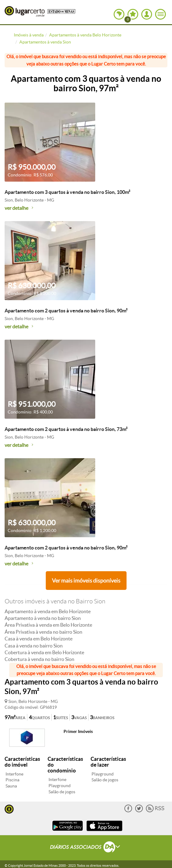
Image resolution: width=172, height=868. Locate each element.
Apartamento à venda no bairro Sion (43, 618)
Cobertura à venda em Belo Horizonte (44, 652)
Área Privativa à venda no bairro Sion (43, 632)
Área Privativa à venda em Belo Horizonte (48, 625)
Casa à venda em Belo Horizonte (39, 639)
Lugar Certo (25, 11)
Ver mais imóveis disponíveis (86, 581)
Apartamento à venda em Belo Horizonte (48, 611)
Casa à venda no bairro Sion (34, 646)
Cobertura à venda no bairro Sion (39, 659)
